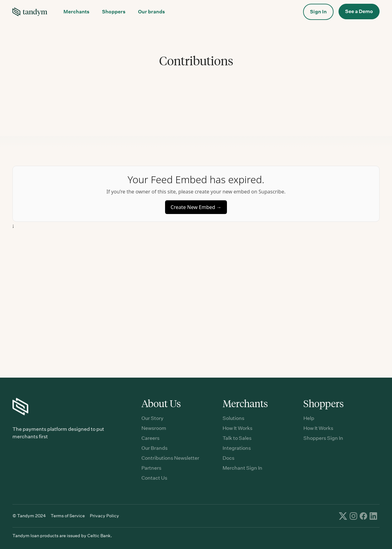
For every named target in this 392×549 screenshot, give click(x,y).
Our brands (152, 12)
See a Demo (359, 11)
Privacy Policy (104, 516)
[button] (76, 12)
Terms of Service (68, 516)
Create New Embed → (196, 207)
